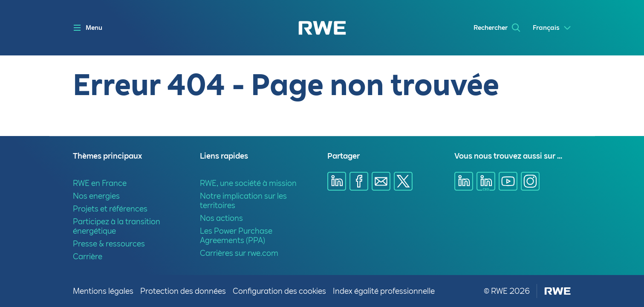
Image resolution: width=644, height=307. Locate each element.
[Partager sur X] (403, 181)
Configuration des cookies (279, 291)
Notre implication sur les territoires (243, 201)
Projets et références (110, 209)
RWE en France (100, 183)
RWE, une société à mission (248, 183)
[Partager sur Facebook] (359, 181)
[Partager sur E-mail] (381, 181)
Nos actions (221, 218)
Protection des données (183, 291)
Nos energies (96, 196)
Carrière (88, 256)
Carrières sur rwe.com (239, 253)
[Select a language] (552, 28)
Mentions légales (103, 291)
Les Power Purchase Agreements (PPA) (236, 236)
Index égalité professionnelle (384, 291)
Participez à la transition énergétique (117, 226)
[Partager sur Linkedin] (337, 181)
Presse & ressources (109, 244)
